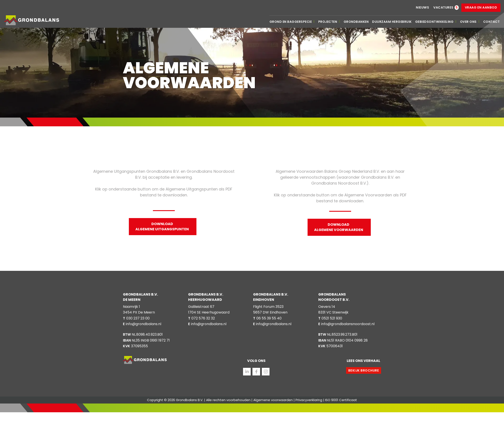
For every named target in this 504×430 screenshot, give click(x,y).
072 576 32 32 (203, 318)
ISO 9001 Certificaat (341, 400)
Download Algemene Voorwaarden (339, 227)
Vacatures (443, 8)
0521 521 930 (332, 318)
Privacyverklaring (309, 400)
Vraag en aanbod (481, 7)
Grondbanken (356, 22)
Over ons (470, 22)
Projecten (329, 22)
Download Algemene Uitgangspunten (162, 226)
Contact (492, 22)
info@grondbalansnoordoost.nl (348, 324)
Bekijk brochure (364, 370)
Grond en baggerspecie (292, 22)
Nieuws (422, 7)
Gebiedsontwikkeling (436, 22)
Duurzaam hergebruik (392, 22)
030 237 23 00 (138, 318)
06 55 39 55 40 (269, 318)
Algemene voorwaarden (273, 400)
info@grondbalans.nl (143, 324)
